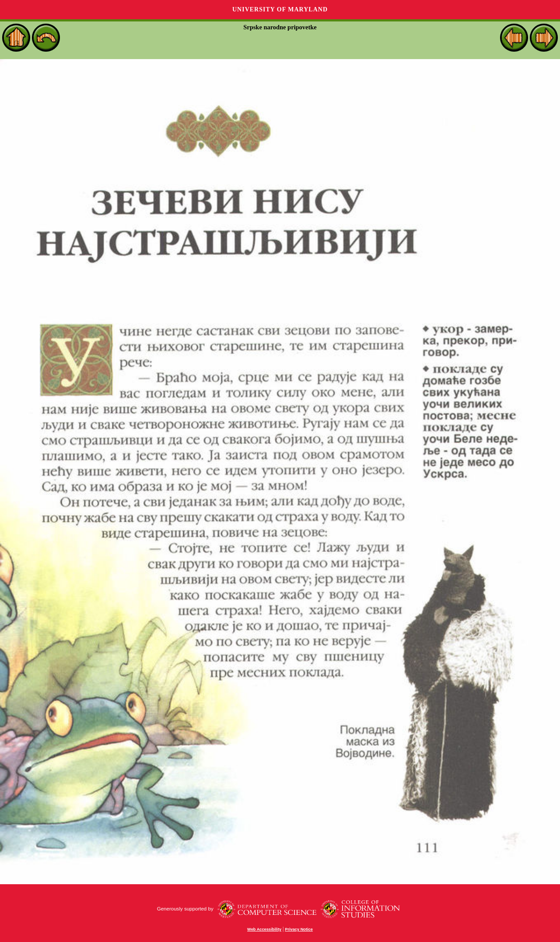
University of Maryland (280, 9)
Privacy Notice (299, 929)
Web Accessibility (264, 929)
